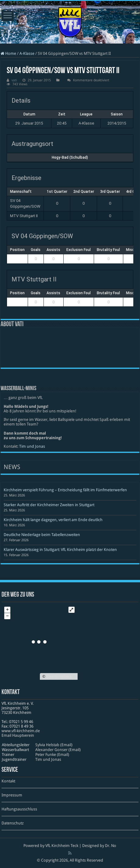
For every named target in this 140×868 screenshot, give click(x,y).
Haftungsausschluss (19, 809)
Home (8, 53)
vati (14, 80)
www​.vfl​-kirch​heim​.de (21, 731)
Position (17, 250)
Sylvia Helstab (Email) (54, 745)
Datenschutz (13, 823)
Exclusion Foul (79, 250)
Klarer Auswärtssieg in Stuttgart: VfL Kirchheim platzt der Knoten (60, 550)
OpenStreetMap (59, 676)
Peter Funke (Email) (52, 755)
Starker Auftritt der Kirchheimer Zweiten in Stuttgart (49, 505)
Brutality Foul (108, 250)
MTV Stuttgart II (24, 216)
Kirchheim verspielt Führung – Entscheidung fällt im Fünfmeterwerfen (65, 490)
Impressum (12, 795)
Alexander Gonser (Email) (58, 750)
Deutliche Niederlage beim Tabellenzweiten (42, 535)
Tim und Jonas (32, 446)
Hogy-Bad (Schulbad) (70, 157)
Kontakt (8, 781)
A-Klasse (27, 53)
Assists (53, 250)
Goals (36, 250)
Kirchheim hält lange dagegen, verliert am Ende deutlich (53, 520)
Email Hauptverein (18, 735)
